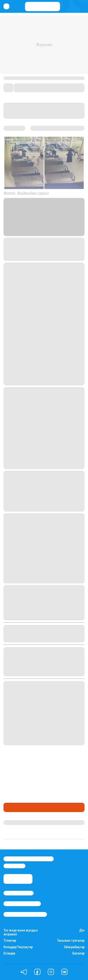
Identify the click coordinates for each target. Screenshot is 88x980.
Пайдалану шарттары (25, 914)
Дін (82, 930)
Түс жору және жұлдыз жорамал (21, 932)
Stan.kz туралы (19, 893)
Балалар (78, 953)
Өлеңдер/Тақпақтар (18, 947)
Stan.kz (76, 228)
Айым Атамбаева (18, 822)
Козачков (13, 240)
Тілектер (10, 941)
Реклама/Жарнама (22, 904)
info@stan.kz (14, 866)
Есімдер (9, 953)
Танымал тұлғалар (71, 941)
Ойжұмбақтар (74, 947)
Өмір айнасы (16, 807)
